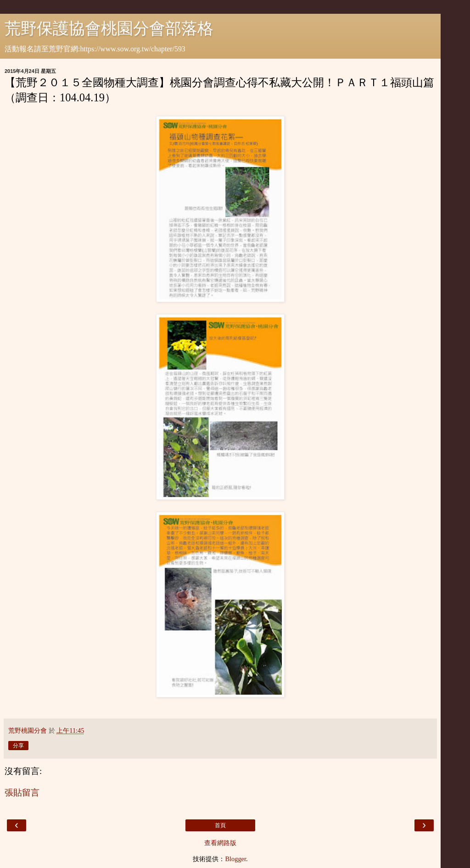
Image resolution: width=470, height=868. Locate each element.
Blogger (235, 859)
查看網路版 (220, 843)
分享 (18, 746)
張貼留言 (22, 793)
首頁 (220, 825)
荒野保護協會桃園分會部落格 (109, 28)
